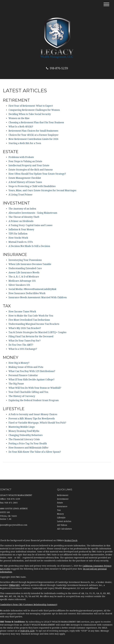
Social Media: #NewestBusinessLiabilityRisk (32, 289)
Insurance (62, 506)
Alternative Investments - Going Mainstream (33, 213)
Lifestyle (61, 518)
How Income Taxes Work (22, 312)
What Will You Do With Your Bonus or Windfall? (35, 388)
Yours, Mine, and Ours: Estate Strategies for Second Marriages (42, 190)
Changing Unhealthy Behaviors (26, 435)
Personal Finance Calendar (23, 375)
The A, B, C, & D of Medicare (24, 277)
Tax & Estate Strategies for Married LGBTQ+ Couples (37, 332)
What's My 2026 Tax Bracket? (25, 328)
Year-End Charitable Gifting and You (28, 392)
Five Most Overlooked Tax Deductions (29, 320)
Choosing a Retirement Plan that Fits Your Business (36, 122)
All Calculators (64, 529)
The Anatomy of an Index (22, 209)
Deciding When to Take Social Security (30, 114)
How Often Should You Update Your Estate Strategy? (37, 174)
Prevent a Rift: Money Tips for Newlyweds (32, 419)
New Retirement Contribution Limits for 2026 (33, 139)
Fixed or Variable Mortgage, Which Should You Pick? (37, 423)
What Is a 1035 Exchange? (23, 349)
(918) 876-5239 (27, 631)
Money (60, 514)
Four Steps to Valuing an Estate (25, 161)
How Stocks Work (18, 238)
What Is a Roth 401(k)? (21, 127)
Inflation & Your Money (21, 229)
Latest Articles (64, 521)
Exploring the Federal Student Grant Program (34, 400)
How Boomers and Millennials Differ (29, 448)
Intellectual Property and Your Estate (29, 165)
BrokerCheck (71, 540)
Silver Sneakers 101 (19, 285)
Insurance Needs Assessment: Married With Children (38, 297)
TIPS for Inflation (18, 234)
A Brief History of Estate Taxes (25, 182)
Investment (63, 499)
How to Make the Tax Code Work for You (31, 316)
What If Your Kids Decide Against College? (31, 380)
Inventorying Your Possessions (25, 260)
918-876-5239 (57, 68)
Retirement (63, 495)
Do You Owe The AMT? (21, 345)
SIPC (18, 585)
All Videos (62, 525)
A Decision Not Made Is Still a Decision (29, 246)
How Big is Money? (19, 363)
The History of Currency (22, 396)
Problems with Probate (21, 157)
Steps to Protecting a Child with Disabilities (32, 186)
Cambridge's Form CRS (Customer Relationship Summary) (29, 605)
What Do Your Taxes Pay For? (25, 341)
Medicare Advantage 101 (22, 281)
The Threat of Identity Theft (24, 217)
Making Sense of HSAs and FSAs (26, 367)
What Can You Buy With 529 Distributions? (32, 371)
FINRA (12, 585)
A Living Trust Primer (21, 195)
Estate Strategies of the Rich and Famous (31, 170)
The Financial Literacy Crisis (24, 439)
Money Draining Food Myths (24, 431)
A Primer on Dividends (21, 221)
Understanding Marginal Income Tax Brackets (34, 324)
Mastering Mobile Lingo (22, 427)
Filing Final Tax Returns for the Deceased (31, 336)
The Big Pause (16, 384)
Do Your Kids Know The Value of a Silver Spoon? (35, 452)
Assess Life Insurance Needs (24, 273)
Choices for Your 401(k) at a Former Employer (34, 135)
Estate (60, 503)
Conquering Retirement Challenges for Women (34, 110)
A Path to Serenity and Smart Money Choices (33, 414)
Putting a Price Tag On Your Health (28, 444)
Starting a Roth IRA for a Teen (25, 143)
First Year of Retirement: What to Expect (31, 106)
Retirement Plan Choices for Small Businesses (33, 131)
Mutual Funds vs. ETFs (21, 242)
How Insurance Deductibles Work (27, 293)
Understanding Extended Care (25, 268)
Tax (59, 510)
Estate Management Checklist (25, 178)
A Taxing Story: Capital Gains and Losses (30, 225)
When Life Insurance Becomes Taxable (30, 264)
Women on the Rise (19, 118)
